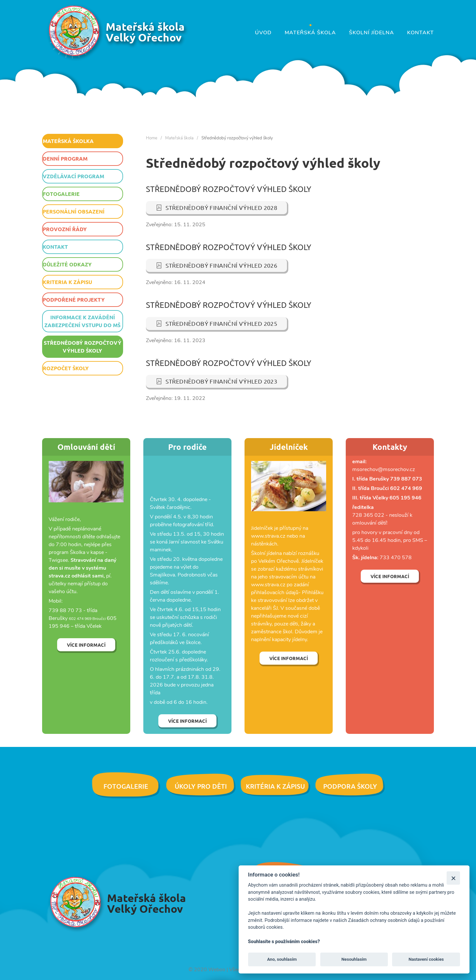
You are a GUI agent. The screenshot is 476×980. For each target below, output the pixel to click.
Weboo (217, 970)
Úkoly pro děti (201, 786)
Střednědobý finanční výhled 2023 (217, 381)
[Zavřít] (453, 878)
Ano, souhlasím (282, 959)
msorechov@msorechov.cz (384, 469)
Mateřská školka (68, 141)
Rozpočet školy (66, 368)
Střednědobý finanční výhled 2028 (217, 207)
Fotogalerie (61, 194)
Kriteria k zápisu (67, 282)
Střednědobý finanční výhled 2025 (217, 323)
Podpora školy (350, 786)
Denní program (65, 158)
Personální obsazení (74, 211)
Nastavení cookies (426, 959)
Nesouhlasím (354, 959)
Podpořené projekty (74, 300)
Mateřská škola (310, 33)
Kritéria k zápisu (275, 786)
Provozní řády (65, 229)
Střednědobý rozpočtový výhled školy (83, 347)
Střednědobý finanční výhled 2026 (217, 265)
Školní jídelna (372, 33)
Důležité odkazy (67, 264)
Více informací (86, 645)
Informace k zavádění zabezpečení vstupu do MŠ (82, 321)
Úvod (263, 33)
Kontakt (420, 33)
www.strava (265, 536)
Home (152, 138)
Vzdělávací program (73, 176)
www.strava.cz (268, 585)
